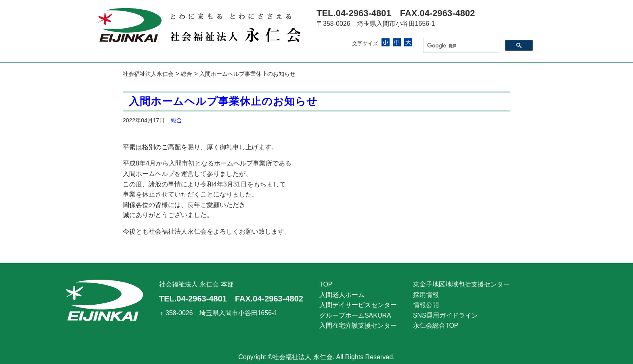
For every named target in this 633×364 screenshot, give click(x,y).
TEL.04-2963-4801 (354, 13)
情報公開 (426, 305)
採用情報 (426, 295)
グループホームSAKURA (355, 315)
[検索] (460, 46)
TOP (326, 284)
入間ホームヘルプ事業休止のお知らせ (223, 101)
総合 (176, 120)
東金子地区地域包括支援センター (461, 284)
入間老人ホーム (342, 295)
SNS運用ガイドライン (445, 315)
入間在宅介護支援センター (358, 325)
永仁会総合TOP (436, 325)
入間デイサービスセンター (358, 305)
